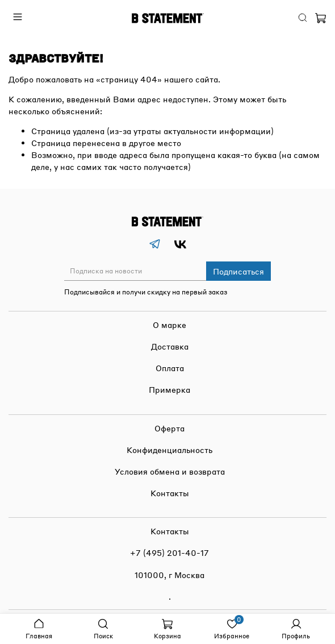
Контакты (170, 493)
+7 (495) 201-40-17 (169, 552)
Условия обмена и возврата (170, 471)
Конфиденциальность (169, 450)
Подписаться (238, 271)
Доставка (170, 346)
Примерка (169, 389)
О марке (169, 325)
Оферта (169, 428)
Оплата (170, 368)
